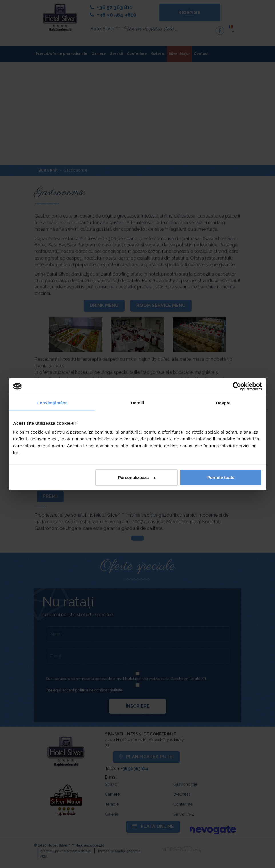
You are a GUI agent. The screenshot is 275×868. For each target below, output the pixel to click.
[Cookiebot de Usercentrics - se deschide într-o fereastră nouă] (237, 386)
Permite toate (221, 477)
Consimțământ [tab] (52, 403)
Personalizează (137, 477)
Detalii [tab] (137, 403)
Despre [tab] (223, 403)
